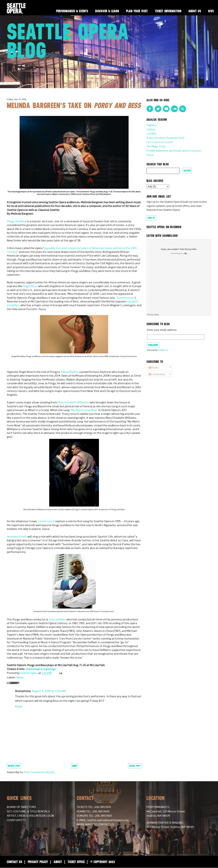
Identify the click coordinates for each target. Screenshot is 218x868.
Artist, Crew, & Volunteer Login (30, 816)
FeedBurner (163, 350)
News (20, 678)
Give (211, 11)
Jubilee (151, 129)
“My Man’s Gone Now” (84, 410)
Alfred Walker (69, 372)
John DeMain (57, 620)
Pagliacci (152, 125)
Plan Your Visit (137, 11)
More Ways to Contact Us (95, 825)
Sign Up (151, 218)
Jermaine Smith (17, 537)
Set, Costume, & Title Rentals (28, 812)
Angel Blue (30, 286)
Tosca (150, 155)
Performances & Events (72, 11)
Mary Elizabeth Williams (73, 403)
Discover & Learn (107, 11)
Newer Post (14, 766)
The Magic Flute (156, 147)
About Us (195, 11)
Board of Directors (21, 807)
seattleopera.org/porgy (41, 669)
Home (75, 766)
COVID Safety (16, 820)
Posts (154, 368)
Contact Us (14, 862)
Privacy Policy (38, 862)
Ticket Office (76, 862)
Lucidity (151, 134)
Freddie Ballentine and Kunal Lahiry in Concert (174, 151)
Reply (19, 707)
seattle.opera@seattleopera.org (108, 820)
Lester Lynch (46, 521)
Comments (157, 374)
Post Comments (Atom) (39, 772)
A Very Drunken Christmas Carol (165, 138)
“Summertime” (125, 298)
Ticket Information (168, 11)
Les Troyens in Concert (160, 142)
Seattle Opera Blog (68, 41)
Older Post (135, 766)
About (58, 862)
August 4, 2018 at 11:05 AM (49, 691)
